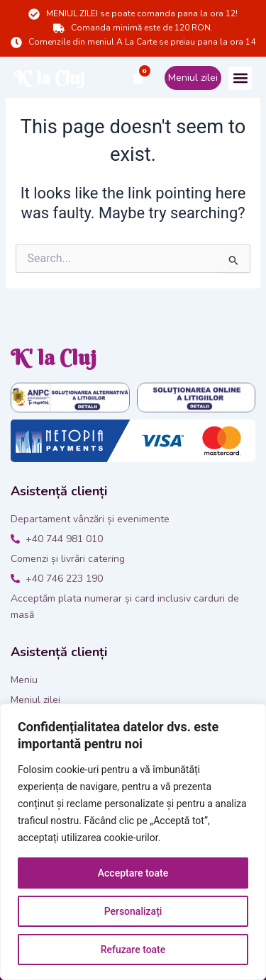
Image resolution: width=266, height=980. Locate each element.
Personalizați (133, 911)
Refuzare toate (133, 950)
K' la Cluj (50, 78)
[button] (240, 78)
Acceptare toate (133, 873)
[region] (133, 842)
